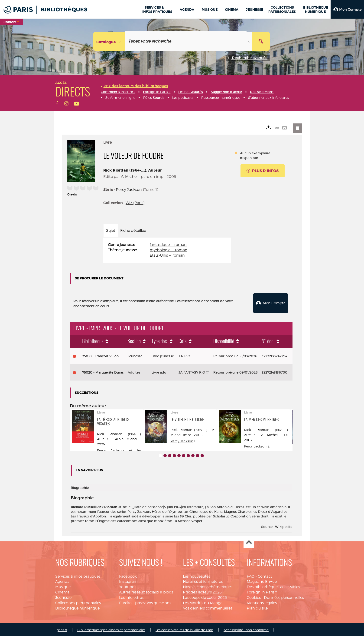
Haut (249, 542)
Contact (265, 575)
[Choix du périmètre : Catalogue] (109, 41)
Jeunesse (63, 596)
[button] (347, 9)
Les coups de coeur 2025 (205, 596)
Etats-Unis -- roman (167, 255)
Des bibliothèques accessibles (273, 586)
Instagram (128, 581)
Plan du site (257, 607)
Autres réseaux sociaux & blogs (146, 591)
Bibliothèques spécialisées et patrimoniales (111, 629)
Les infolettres (131, 596)
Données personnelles (284, 596)
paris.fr (62, 629)
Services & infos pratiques (78, 575)
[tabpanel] (167, 250)
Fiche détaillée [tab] (133, 230)
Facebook (128, 575)
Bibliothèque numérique (77, 607)
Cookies (254, 596)
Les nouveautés (197, 575)
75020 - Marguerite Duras (103, 371)
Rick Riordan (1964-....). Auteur (133, 170)
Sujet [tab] (111, 230)
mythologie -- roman (169, 250)
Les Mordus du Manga (203, 602)
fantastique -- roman (168, 245)
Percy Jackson (129, 190)
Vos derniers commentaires (208, 607)
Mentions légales (262, 602)
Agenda (62, 581)
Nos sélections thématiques (208, 586)
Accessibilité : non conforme (246, 629)
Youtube (127, 586)
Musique (63, 586)
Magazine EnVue (262, 581)
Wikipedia (283, 526)
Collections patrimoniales (78, 602)
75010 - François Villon (100, 355)
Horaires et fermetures (203, 581)
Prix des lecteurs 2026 (202, 591)
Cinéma (62, 591)
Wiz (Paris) (135, 203)
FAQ (251, 575)
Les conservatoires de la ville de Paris (184, 629)
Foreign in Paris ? (262, 591)
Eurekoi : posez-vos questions (145, 602)
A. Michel (129, 177)
